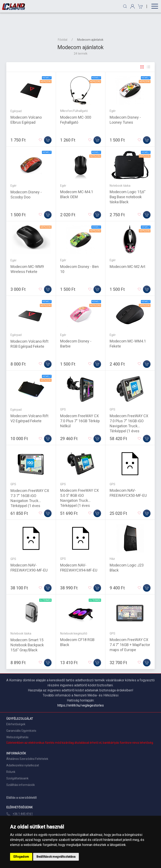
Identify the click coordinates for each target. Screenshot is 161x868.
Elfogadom (21, 857)
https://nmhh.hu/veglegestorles (81, 685)
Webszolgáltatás (17, 717)
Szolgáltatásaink (17, 758)
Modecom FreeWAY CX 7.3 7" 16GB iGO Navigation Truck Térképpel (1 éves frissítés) (30, 480)
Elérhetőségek (16, 704)
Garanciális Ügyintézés (21, 710)
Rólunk (11, 751)
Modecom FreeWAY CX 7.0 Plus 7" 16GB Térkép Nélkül (80, 401)
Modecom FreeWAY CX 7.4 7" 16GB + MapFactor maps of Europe (130, 624)
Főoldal (63, 19)
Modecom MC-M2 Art (127, 246)
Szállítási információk (21, 764)
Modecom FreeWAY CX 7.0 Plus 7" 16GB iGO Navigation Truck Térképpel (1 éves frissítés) (129, 406)
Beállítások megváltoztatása (56, 857)
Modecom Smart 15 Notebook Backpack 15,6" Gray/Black (27, 625)
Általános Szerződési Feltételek (27, 738)
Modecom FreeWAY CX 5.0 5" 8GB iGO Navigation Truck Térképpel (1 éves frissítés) (79, 480)
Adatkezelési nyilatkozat (23, 745)
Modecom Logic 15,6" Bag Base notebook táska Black (128, 176)
